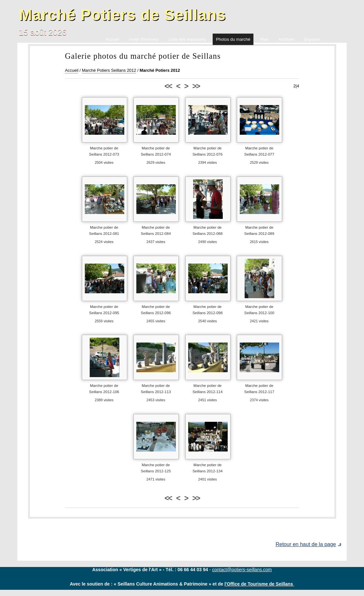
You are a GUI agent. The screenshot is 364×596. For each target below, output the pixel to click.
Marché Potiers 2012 (160, 70)
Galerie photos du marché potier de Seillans (143, 56)
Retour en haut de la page (306, 544)
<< (168, 86)
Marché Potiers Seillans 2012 (109, 70)
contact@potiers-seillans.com (242, 570)
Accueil (72, 70)
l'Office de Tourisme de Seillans (259, 584)
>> (196, 86)
